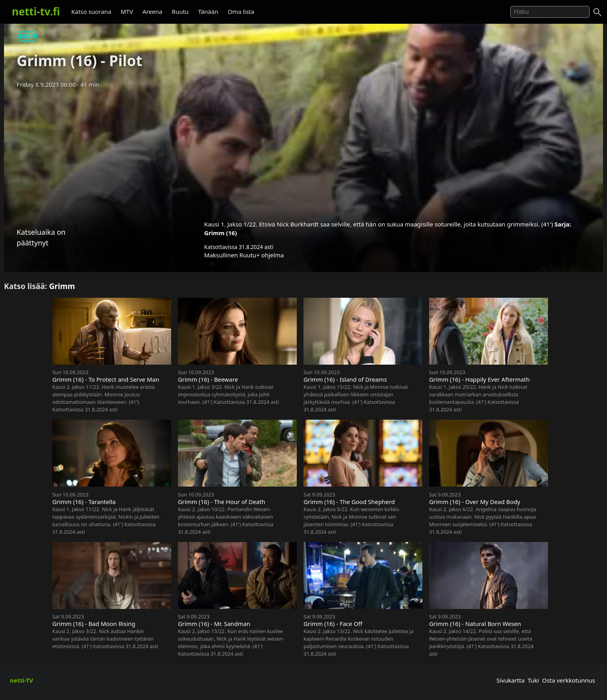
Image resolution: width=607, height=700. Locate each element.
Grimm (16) (220, 233)
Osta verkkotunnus (569, 680)
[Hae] (550, 12)
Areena (153, 11)
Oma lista (241, 11)
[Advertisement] (303, 152)
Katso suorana (91, 11)
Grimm (62, 286)
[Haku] (597, 12)
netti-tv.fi (36, 11)
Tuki (534, 680)
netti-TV (22, 680)
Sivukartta (511, 680)
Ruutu (180, 11)
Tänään (208, 11)
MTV (127, 11)
